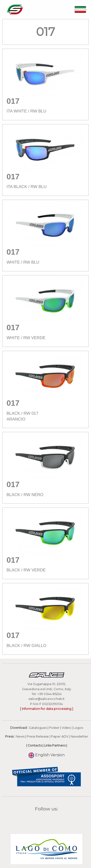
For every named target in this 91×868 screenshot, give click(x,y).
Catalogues (38, 728)
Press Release (38, 736)
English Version (46, 755)
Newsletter (79, 736)
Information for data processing (47, 709)
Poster (54, 728)
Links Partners (55, 745)
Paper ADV (60, 736)
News (20, 736)
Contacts (35, 745)
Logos (78, 728)
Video (66, 728)
